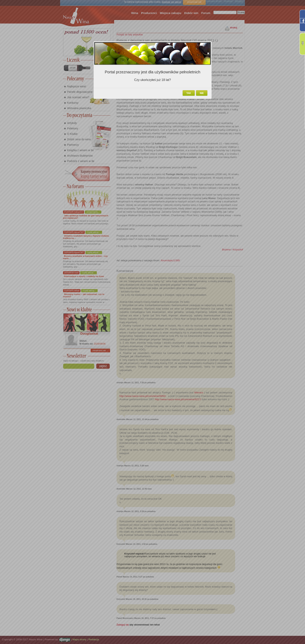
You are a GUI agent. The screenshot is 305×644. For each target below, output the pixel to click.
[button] (208, 53)
